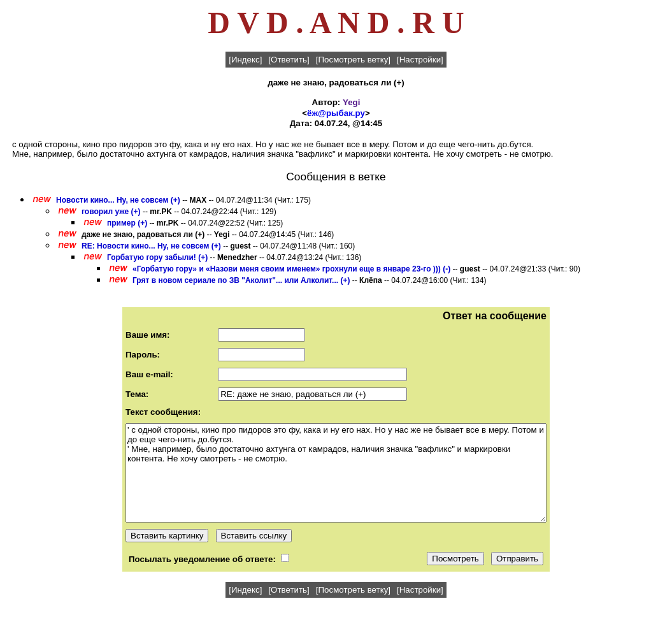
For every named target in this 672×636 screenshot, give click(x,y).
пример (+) (127, 223)
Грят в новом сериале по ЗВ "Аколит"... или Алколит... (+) (241, 280)
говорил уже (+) (111, 212)
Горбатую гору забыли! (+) (157, 257)
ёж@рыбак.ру (336, 113)
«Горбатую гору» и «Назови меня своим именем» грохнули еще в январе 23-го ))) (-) (291, 269)
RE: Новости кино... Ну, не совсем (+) (151, 246)
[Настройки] (420, 60)
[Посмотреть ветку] (353, 60)
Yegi (351, 102)
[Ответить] (289, 60)
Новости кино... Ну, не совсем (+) (118, 200)
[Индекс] (245, 60)
